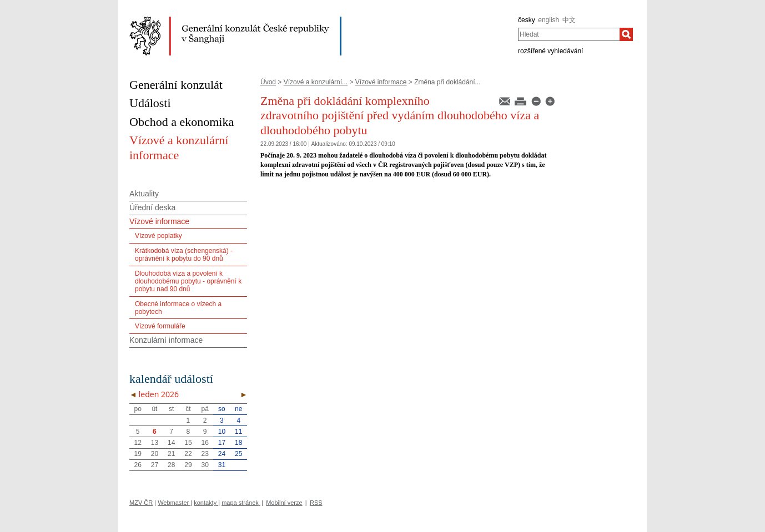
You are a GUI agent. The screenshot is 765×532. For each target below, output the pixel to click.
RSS (316, 503)
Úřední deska (152, 207)
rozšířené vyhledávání (550, 51)
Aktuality (144, 194)
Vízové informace (381, 82)
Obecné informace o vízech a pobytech (178, 308)
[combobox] (569, 34)
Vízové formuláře (160, 326)
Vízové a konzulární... (316, 82)
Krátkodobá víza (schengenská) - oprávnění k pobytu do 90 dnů (184, 255)
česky (527, 20)
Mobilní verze (284, 503)
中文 (569, 20)
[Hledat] (626, 34)
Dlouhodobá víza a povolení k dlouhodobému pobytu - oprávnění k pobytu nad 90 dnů (188, 282)
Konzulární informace (166, 340)
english (548, 20)
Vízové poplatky (158, 236)
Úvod (268, 82)
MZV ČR (141, 503)
